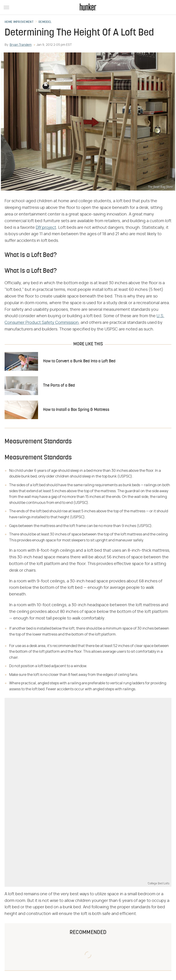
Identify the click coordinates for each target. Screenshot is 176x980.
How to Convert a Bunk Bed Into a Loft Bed (79, 361)
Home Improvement (19, 22)
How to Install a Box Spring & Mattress (76, 410)
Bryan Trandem (21, 45)
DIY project (46, 228)
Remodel (45, 22)
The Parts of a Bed (59, 386)
